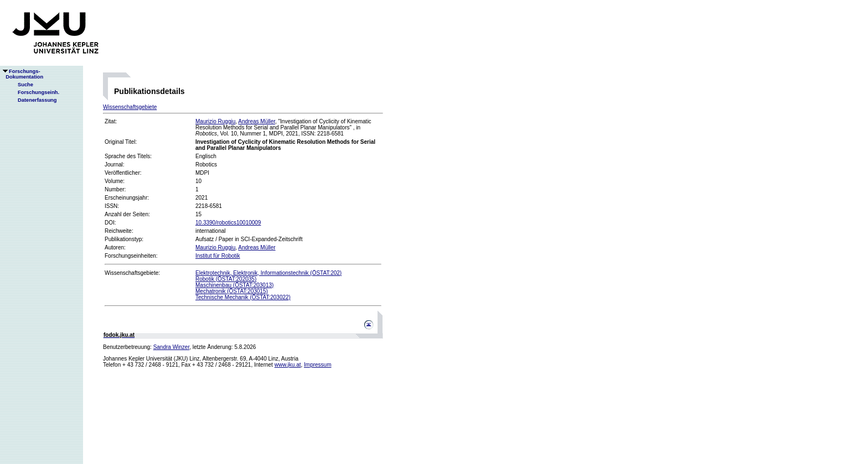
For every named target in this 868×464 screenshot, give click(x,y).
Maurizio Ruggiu (215, 121)
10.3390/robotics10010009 (228, 223)
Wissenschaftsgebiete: (132, 273)
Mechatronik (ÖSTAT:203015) (232, 291)
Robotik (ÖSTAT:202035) (226, 279)
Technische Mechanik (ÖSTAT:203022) (243, 297)
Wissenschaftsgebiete (130, 107)
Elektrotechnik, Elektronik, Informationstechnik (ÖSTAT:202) (268, 273)
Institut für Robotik (218, 256)
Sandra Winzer (172, 347)
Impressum (317, 365)
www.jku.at (288, 365)
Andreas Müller (257, 121)
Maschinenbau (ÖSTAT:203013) (234, 285)
